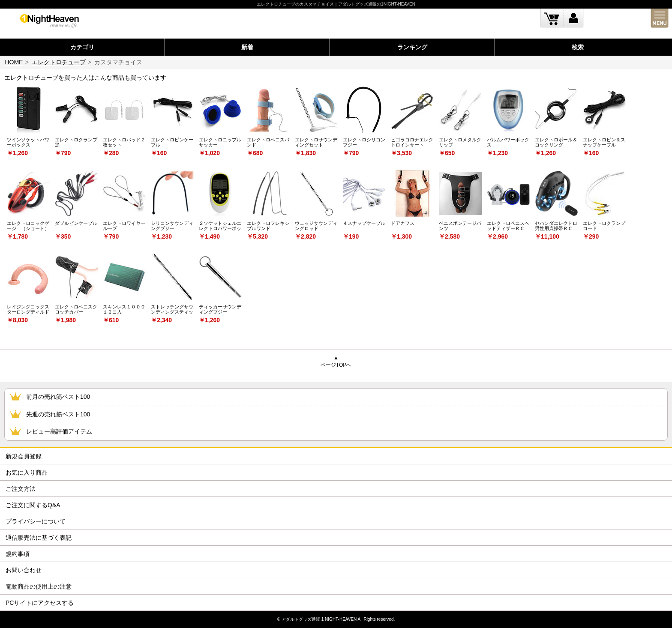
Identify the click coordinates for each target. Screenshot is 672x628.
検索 (578, 47)
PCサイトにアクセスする (40, 603)
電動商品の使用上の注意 (39, 586)
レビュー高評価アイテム (59, 431)
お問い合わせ (24, 570)
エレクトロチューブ (59, 62)
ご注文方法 (21, 489)
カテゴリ (82, 47)
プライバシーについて (36, 521)
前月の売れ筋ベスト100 (58, 397)
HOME (14, 62)
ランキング (412, 47)
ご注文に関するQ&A (33, 505)
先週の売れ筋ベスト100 (58, 414)
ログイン (574, 18)
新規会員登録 (24, 456)
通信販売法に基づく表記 (39, 538)
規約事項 (18, 554)
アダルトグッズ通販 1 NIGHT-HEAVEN (319, 619)
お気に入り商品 (27, 472)
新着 (247, 47)
